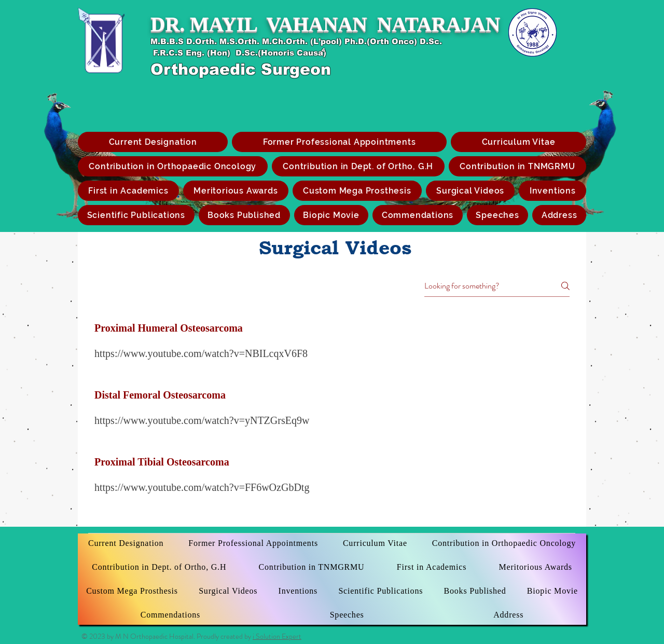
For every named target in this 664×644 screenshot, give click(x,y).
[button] (357, 191)
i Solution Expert (277, 636)
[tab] (332, 416)
